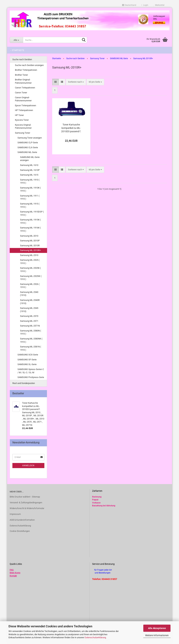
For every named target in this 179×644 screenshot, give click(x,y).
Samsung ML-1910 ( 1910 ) (30, 181)
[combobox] (76, 82)
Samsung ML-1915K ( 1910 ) (30, 221)
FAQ (12, 570)
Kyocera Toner (22, 120)
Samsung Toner (23, 133)
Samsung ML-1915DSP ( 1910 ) (32, 213)
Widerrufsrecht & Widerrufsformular (27, 508)
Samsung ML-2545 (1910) (29, 310)
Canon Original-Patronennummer (23, 99)
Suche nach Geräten (22, 59)
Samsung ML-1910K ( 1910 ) (30, 189)
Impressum (15, 514)
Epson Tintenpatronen (25, 105)
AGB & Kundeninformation (22, 520)
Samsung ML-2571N (30, 326)
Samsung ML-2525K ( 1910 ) (30, 270)
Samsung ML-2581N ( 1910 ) (31, 348)
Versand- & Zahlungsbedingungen (26, 503)
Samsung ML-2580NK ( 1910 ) (31, 340)
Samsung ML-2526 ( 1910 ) (30, 286)
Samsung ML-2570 (29, 316)
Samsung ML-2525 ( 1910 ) (30, 262)
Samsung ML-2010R (30, 246)
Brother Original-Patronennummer (23, 81)
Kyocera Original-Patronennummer (23, 126)
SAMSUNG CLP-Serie (28, 143)
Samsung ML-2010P (30, 241)
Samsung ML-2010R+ (30, 250)
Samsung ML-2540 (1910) (29, 294)
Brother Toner (21, 75)
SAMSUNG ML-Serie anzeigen (30, 159)
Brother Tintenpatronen (26, 70)
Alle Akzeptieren (157, 628)
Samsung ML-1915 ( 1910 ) (30, 205)
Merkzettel (159, 5)
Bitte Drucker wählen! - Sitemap (25, 497)
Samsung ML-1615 (29, 175)
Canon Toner (21, 93)
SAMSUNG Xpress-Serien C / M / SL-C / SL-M (31, 371)
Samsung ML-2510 (29, 255)
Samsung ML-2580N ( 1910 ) (31, 332)
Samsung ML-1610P (30, 170)
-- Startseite (17, 50)
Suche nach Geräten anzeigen (29, 65)
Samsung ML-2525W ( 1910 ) (31, 278)
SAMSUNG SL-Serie (27, 364)
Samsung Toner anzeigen (30, 138)
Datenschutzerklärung (95, 637)
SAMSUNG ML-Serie (27, 152)
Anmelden (28, 466)
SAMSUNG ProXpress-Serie (31, 377)
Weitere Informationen (157, 635)
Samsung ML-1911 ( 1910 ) (30, 197)
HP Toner (19, 115)
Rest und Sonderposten (24, 383)
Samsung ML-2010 (29, 236)
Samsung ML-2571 (29, 321)
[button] (129, 5)
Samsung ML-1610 (29, 165)
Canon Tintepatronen (25, 88)
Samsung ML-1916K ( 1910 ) (30, 229)
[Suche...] (16, 40)
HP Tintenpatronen (24, 110)
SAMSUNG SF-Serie (27, 360)
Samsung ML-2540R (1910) (30, 302)
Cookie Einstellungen (20, 531)
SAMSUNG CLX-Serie (28, 147)
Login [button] (145, 5)
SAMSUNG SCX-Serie (28, 355)
